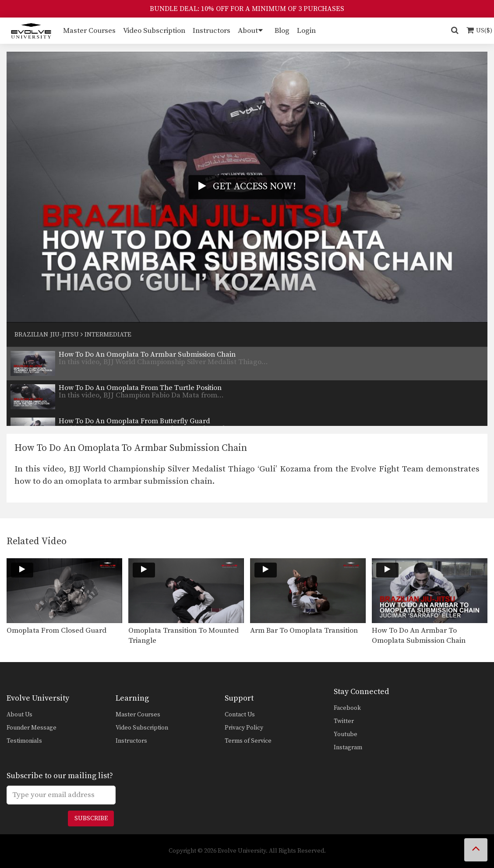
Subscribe (91, 818)
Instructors (212, 31)
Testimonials (24, 741)
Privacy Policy (244, 728)
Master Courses (89, 31)
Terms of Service (248, 741)
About (248, 31)
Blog (282, 31)
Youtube (346, 734)
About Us (19, 715)
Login (306, 31)
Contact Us (240, 715)
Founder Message (32, 728)
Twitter (344, 721)
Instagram (348, 748)
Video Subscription (154, 31)
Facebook (347, 708)
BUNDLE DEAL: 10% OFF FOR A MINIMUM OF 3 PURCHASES (247, 9)
